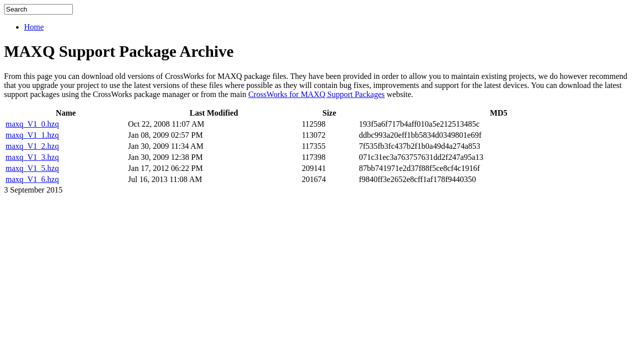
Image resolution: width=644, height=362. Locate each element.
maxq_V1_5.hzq (32, 168)
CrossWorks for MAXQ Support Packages (316, 94)
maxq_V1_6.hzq (32, 179)
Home (34, 27)
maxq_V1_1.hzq (32, 135)
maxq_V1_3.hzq (32, 157)
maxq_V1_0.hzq (32, 124)
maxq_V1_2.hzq (32, 146)
